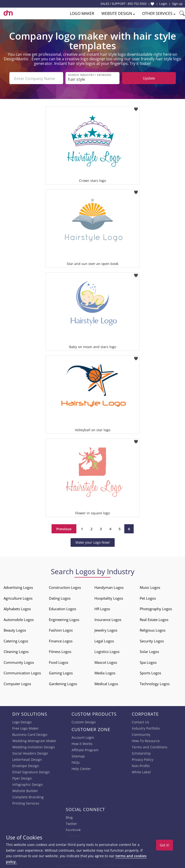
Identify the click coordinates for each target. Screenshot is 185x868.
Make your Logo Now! (93, 542)
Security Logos (152, 640)
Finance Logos (61, 640)
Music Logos (150, 587)
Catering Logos (16, 640)
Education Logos (63, 608)
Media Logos (105, 672)
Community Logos (19, 662)
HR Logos (102, 608)
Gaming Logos (61, 672)
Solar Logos (149, 651)
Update (149, 78)
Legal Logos (104, 640)
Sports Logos (150, 672)
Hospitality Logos (109, 598)
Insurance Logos (108, 619)
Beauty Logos (15, 630)
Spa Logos (148, 662)
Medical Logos (106, 683)
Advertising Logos (18, 587)
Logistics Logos (107, 651)
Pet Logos (148, 598)
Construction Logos (65, 587)
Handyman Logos (109, 587)
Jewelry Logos (106, 630)
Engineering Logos (64, 619)
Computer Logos (17, 683)
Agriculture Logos (18, 598)
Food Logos (59, 662)
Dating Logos (60, 598)
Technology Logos (155, 683)
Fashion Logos (61, 630)
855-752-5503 (137, 4)
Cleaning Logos (16, 651)
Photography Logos (156, 608)
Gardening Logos (63, 683)
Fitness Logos (60, 651)
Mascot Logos (106, 662)
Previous (64, 528)
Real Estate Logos (154, 619)
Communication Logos (22, 672)
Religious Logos (153, 630)
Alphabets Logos (17, 608)
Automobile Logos (19, 619)
